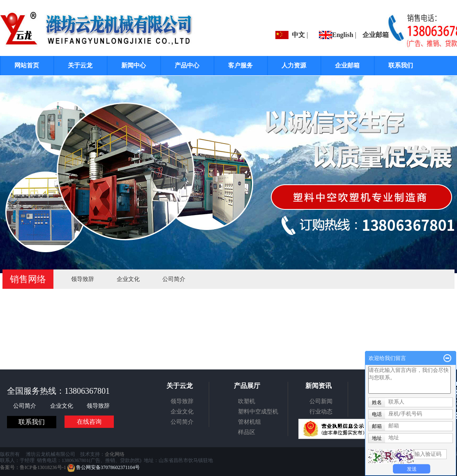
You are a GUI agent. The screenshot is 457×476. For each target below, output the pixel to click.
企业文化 (128, 279)
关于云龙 (80, 65)
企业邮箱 (376, 35)
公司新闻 (321, 401)
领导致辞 (83, 279)
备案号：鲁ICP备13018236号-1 (33, 467)
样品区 (247, 432)
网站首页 (27, 65)
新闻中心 (134, 65)
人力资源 (294, 65)
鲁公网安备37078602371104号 (104, 467)
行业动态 (321, 412)
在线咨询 (89, 422)
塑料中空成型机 (258, 412)
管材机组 (249, 422)
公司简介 (174, 279)
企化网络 (115, 454)
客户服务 (240, 65)
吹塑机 (247, 401)
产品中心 (187, 65)
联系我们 (401, 65)
